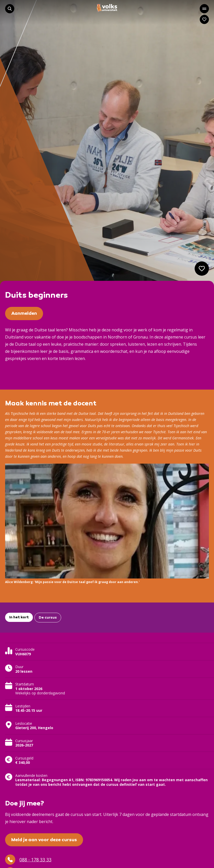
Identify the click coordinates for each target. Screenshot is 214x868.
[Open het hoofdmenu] (204, 9)
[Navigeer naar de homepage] (107, 8)
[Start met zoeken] (10, 9)
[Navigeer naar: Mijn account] (204, 19)
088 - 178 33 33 (28, 860)
